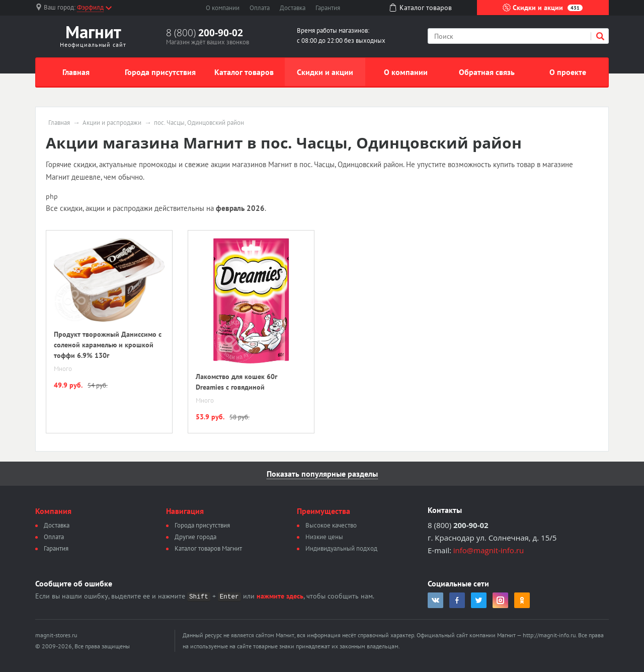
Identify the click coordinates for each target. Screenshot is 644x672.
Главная (76, 72)
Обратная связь (487, 72)
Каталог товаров (244, 72)
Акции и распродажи (112, 123)
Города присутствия (160, 72)
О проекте (568, 72)
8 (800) (205, 33)
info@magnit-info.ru (489, 550)
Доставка (293, 8)
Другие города (195, 537)
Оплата (260, 8)
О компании (223, 8)
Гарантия (328, 8)
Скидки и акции (543, 8)
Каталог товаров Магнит (208, 548)
